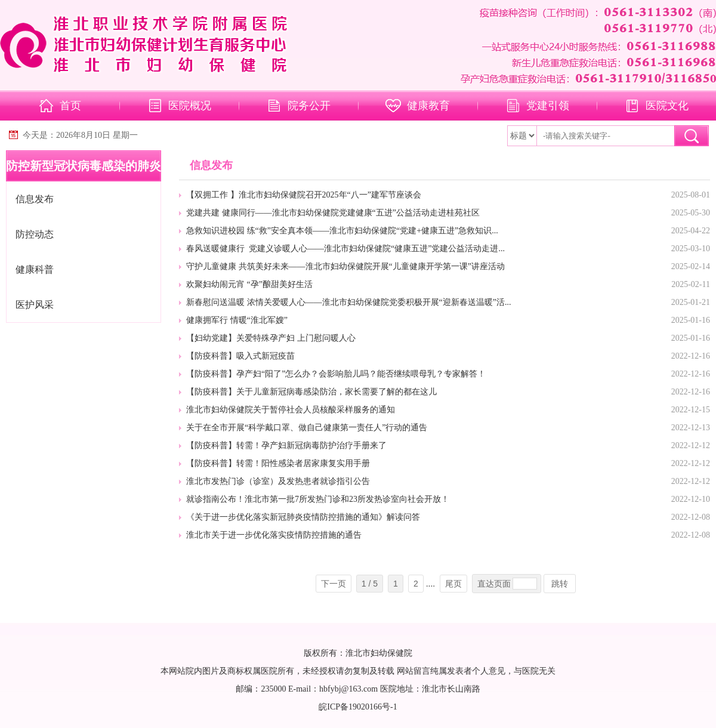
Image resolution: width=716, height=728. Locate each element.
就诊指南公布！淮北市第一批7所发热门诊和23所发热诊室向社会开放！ (318, 499)
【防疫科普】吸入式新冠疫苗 (240, 356)
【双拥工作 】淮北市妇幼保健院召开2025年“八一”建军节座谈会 (304, 195)
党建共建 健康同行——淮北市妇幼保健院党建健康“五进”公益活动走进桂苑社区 (333, 213)
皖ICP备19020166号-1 (358, 707)
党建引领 (548, 106)
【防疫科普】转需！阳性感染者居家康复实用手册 (278, 463)
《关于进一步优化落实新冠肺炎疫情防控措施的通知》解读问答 (303, 517)
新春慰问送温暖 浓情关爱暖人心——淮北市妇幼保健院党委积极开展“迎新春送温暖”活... (348, 302)
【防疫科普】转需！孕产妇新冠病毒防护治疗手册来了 (286, 445)
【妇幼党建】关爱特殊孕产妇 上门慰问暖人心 (271, 338)
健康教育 (428, 106)
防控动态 (35, 234)
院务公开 (309, 106)
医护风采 (35, 305)
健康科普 (35, 269)
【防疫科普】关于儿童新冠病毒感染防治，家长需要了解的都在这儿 (311, 392)
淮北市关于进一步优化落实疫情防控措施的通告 (274, 535)
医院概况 (190, 106)
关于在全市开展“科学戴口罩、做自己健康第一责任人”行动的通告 (307, 428)
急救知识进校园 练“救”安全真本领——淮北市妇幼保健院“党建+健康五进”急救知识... (342, 231)
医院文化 (667, 106)
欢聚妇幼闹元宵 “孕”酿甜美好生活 (249, 284)
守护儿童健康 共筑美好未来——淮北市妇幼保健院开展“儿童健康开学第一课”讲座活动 (345, 266)
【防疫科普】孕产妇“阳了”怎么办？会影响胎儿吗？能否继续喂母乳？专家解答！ (336, 374)
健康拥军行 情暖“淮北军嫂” (237, 320)
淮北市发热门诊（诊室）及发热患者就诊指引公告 (278, 481)
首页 (70, 106)
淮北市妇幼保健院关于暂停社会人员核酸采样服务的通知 (291, 410)
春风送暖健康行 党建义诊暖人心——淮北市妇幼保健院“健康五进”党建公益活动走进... (345, 249)
